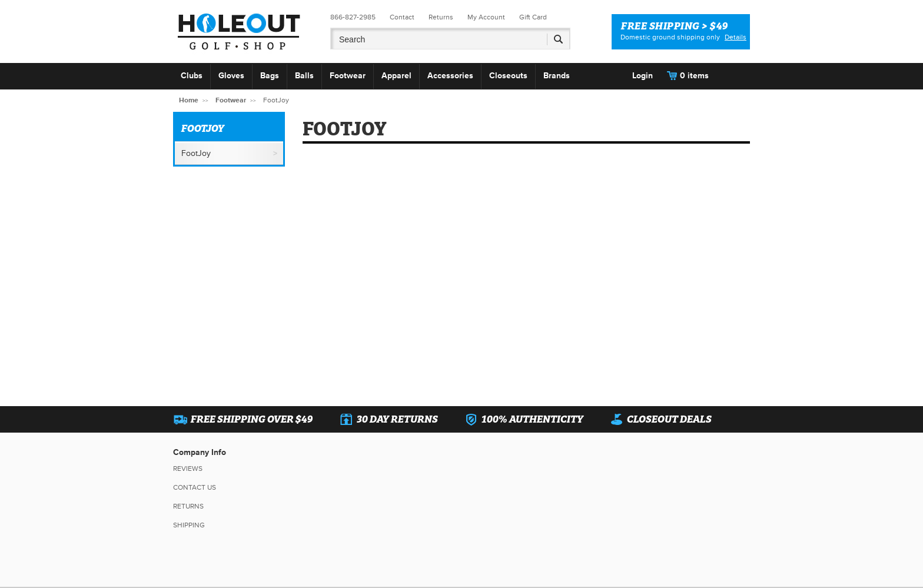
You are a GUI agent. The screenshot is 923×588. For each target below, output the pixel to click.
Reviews (188, 469)
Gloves (231, 76)
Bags (270, 76)
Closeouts (508, 76)
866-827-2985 (353, 17)
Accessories (450, 76)
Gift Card (533, 17)
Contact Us (195, 488)
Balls (304, 76)
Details (736, 37)
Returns (441, 17)
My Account (486, 17)
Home (189, 100)
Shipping (189, 525)
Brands (557, 76)
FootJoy (196, 153)
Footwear (348, 76)
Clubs (192, 76)
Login (643, 76)
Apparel (396, 76)
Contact (402, 17)
